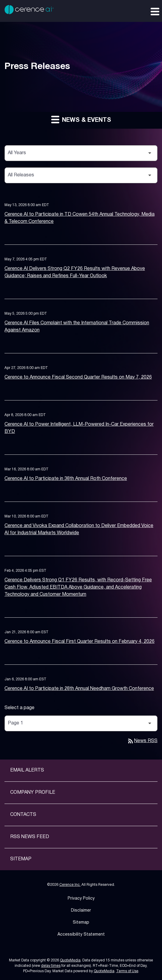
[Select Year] (81, 153)
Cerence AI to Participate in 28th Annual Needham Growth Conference (79, 689)
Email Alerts (27, 770)
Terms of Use (127, 971)
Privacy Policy (81, 899)
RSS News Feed (30, 837)
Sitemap (21, 859)
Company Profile (33, 793)
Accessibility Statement (81, 935)
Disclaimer (81, 911)
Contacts (23, 815)
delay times (51, 966)
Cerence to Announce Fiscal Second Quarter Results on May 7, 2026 (78, 377)
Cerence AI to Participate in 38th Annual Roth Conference (66, 479)
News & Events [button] (81, 119)
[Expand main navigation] (155, 11)
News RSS (142, 741)
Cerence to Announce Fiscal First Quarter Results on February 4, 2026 (80, 642)
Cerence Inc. (70, 885)
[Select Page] (81, 723)
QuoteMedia (70, 960)
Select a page (19, 708)
